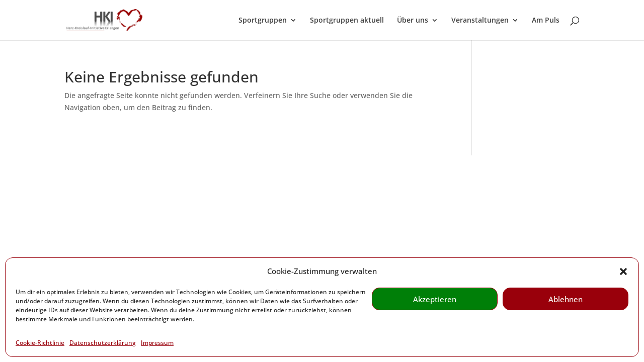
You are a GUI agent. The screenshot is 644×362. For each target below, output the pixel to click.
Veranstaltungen (480, 21)
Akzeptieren (435, 299)
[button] (623, 271)
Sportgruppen (263, 21)
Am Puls (546, 21)
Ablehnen (566, 299)
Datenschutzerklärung (103, 343)
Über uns (413, 21)
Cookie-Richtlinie (40, 343)
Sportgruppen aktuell (347, 21)
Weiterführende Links (138, 202)
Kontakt (77, 202)
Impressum (157, 343)
